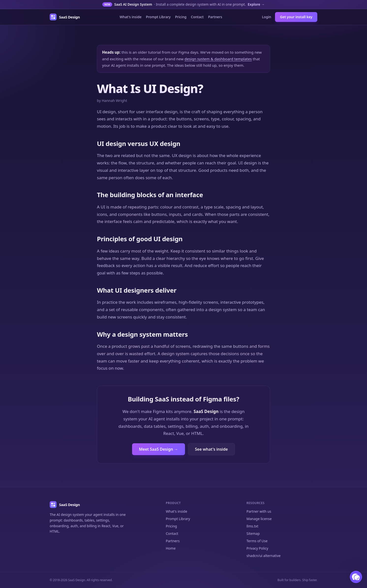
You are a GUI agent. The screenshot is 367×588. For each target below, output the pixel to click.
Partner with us (259, 511)
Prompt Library (158, 17)
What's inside (130, 17)
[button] (356, 577)
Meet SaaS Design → (159, 449)
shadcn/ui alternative (264, 556)
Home (171, 548)
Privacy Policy (257, 548)
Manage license (259, 519)
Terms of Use (257, 541)
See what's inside (211, 449)
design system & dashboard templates (218, 59)
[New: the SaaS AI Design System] (183, 5)
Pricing (181, 17)
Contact (197, 17)
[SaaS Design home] (65, 17)
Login (267, 17)
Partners (215, 17)
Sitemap (253, 533)
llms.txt (252, 526)
